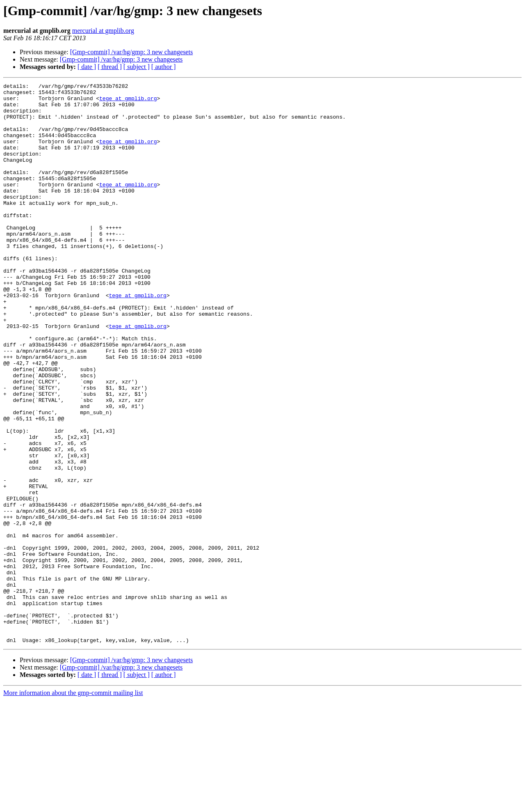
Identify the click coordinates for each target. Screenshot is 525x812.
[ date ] (87, 67)
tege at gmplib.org (128, 102)
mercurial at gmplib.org (103, 31)
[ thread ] (110, 67)
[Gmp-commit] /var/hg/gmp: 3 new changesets (131, 52)
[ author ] (164, 67)
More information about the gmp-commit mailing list (73, 805)
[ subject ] (137, 67)
